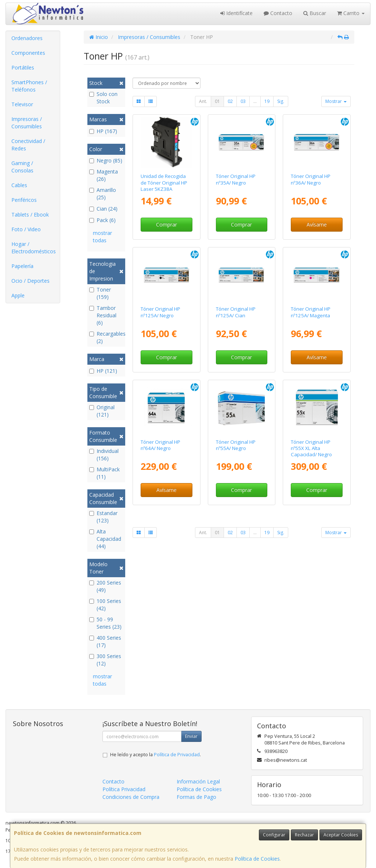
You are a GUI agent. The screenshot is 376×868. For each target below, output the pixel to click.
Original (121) (102, 411)
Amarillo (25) (103, 194)
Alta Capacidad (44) (105, 539)
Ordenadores (27, 38)
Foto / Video (26, 229)
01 (217, 101)
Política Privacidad (124, 789)
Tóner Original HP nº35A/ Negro (236, 179)
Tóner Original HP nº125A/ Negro (160, 312)
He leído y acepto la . (156, 755)
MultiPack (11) (104, 473)
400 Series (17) (105, 641)
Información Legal (198, 781)
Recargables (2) (106, 337)
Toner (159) (100, 293)
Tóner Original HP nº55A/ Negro (236, 445)
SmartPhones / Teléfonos (29, 86)
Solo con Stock (103, 98)
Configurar (274, 835)
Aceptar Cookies (341, 835)
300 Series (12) (105, 660)
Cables (19, 185)
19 (267, 101)
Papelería (22, 266)
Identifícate (236, 13)
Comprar (167, 224)
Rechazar (304, 835)
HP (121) (103, 371)
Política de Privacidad (177, 755)
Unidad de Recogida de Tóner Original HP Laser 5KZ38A (164, 183)
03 (243, 101)
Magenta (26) (104, 175)
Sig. (281, 101)
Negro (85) (106, 160)
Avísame (317, 224)
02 (230, 101)
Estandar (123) (103, 517)
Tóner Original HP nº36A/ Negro (311, 179)
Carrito (351, 13)
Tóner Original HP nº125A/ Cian (236, 312)
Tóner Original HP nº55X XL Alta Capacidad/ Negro (311, 448)
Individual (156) (104, 455)
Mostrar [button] (336, 101)
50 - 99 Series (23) (105, 623)
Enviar (191, 736)
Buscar (315, 13)
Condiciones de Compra (131, 797)
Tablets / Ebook (30, 215)
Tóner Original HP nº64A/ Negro (160, 445)
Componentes (28, 53)
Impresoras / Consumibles (27, 123)
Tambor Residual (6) (103, 315)
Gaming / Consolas (22, 167)
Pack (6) (102, 220)
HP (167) (103, 131)
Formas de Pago (196, 797)
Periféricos (24, 200)
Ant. (203, 101)
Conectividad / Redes (28, 145)
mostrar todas (102, 237)
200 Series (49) (105, 586)
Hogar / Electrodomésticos (34, 248)
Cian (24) (103, 209)
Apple (18, 295)
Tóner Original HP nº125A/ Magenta (311, 312)
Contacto (278, 13)
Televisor (22, 104)
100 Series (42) (105, 605)
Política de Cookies (257, 859)
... (255, 101)
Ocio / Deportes (30, 281)
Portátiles (23, 67)
